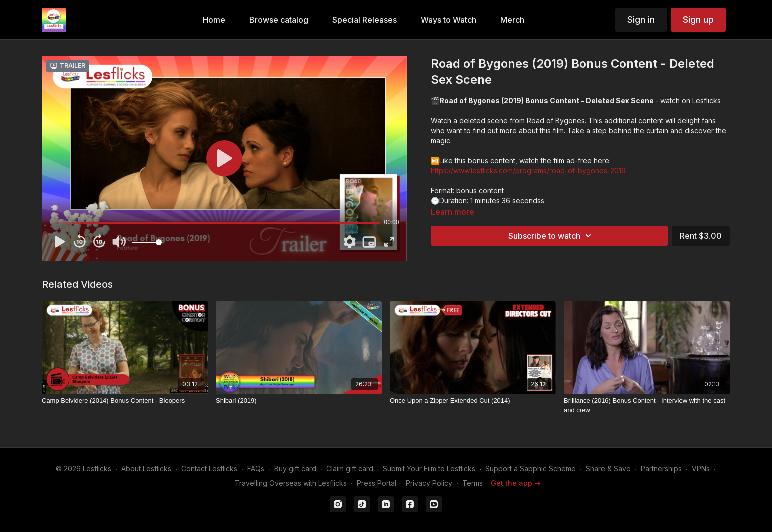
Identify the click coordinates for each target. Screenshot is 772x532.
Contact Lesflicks (209, 468)
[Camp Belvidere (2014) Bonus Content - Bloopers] (125, 401)
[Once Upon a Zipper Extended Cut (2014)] (473, 401)
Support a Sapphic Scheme (531, 468)
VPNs (701, 468)
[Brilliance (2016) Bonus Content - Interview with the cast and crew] (647, 405)
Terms (473, 483)
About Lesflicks (146, 468)
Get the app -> (516, 483)
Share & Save (608, 468)
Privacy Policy (429, 483)
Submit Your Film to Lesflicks (429, 468)
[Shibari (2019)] (299, 401)
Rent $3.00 (701, 236)
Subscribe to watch (551, 236)
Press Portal (377, 483)
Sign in (641, 20)
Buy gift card (295, 468)
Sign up (698, 20)
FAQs (256, 468)
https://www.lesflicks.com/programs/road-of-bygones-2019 (528, 171)
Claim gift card (350, 468)
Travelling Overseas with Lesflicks (291, 483)
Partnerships (661, 468)
